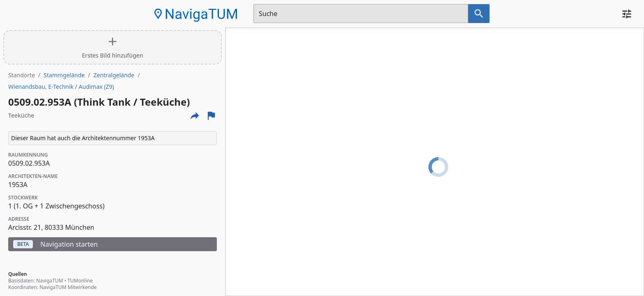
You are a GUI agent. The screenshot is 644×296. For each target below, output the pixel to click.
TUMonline (80, 281)
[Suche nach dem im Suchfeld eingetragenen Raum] (479, 14)
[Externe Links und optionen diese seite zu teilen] (195, 116)
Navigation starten (55, 244)
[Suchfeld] (361, 14)
